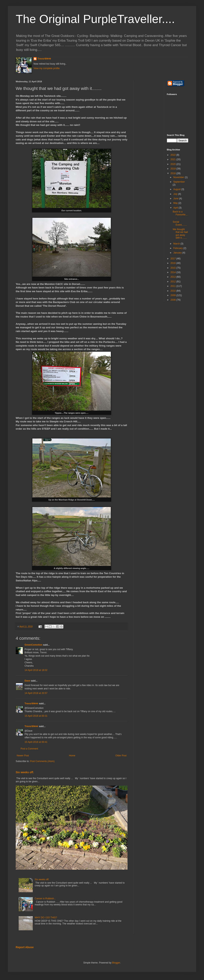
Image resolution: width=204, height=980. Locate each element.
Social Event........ (180, 223)
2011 (173, 286)
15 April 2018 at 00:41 (36, 742)
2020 (173, 164)
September (179, 182)
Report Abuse (25, 947)
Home (72, 756)
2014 (173, 272)
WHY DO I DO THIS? (46, 918)
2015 (173, 268)
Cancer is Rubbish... (45, 899)
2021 (173, 159)
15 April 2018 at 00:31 (36, 716)
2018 (173, 173)
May (176, 203)
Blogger (116, 963)
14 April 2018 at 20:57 (36, 693)
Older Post (121, 756)
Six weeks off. (25, 772)
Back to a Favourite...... (180, 215)
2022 (173, 155)
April (176, 208)
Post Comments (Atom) (42, 761)
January (178, 253)
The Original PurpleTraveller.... (95, 19)
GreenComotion (33, 645)
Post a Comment (29, 749)
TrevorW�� (44, 59)
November (179, 177)
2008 (173, 300)
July (176, 194)
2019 (173, 169)
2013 (173, 277)
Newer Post (23, 756)
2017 (173, 259)
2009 (173, 295)
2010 (173, 291)
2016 (173, 263)
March (177, 244)
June (176, 199)
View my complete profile (47, 68)
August (177, 189)
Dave (27, 681)
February (178, 248)
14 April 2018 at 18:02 (36, 670)
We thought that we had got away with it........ (180, 234)
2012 (173, 282)
